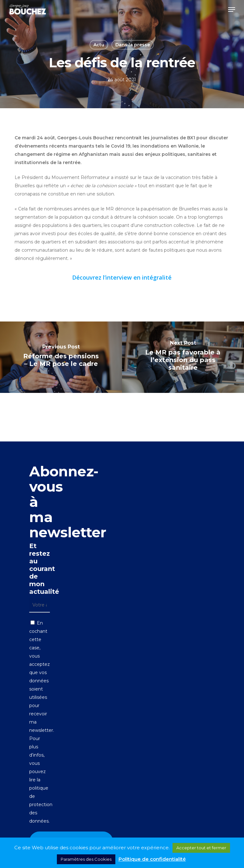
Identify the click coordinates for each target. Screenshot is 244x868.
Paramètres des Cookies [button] (86, 859)
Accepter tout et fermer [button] (201, 848)
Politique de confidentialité (152, 859)
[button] (232, 10)
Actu (99, 45)
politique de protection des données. (41, 805)
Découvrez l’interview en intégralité (122, 277)
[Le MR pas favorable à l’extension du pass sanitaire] (183, 357)
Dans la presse (133, 45)
